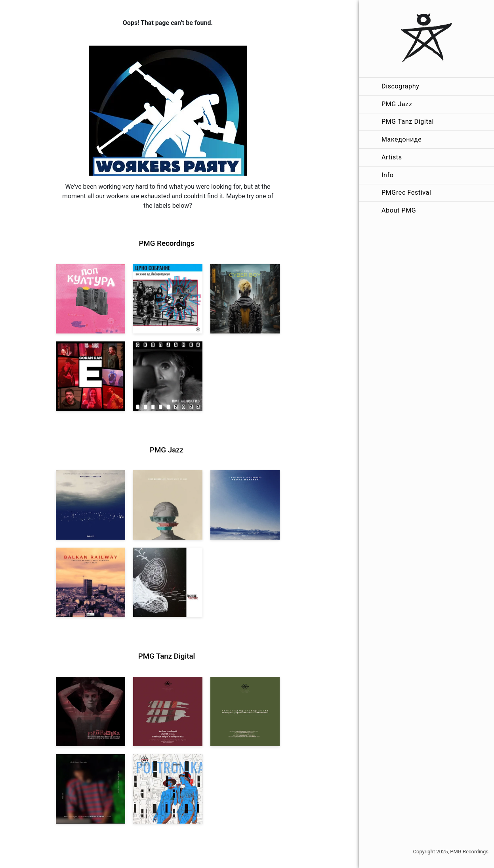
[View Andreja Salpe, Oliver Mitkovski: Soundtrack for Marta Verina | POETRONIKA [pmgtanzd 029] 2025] (91, 712)
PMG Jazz (397, 104)
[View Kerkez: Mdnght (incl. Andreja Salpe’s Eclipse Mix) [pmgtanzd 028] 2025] (168, 712)
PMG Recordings (166, 243)
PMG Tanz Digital (408, 122)
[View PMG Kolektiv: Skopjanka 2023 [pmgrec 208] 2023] (168, 376)
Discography (400, 86)
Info (387, 175)
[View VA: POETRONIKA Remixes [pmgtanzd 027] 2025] (245, 712)
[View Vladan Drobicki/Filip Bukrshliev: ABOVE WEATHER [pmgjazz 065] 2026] (245, 505)
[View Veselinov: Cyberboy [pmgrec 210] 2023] (245, 299)
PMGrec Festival (406, 193)
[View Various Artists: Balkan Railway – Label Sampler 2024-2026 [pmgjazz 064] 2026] (91, 582)
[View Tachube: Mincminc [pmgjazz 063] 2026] (168, 582)
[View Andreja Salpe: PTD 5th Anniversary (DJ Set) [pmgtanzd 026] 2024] (91, 789)
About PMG (399, 210)
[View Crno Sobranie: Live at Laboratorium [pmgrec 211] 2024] (168, 299)
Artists (392, 157)
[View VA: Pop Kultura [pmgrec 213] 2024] (91, 299)
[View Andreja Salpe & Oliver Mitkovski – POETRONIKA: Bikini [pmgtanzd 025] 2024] (168, 789)
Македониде (401, 139)
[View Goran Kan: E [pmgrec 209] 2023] (91, 376)
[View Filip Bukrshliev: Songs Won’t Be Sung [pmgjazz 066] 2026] (168, 505)
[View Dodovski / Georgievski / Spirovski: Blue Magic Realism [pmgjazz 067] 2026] (91, 505)
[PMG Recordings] (427, 39)
